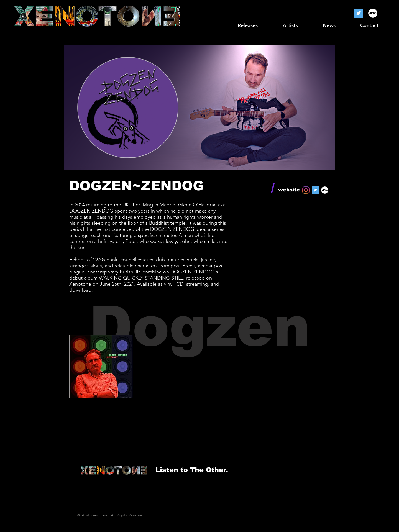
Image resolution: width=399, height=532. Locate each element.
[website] (289, 190)
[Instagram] (306, 190)
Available (147, 284)
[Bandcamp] (373, 13)
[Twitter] (359, 13)
